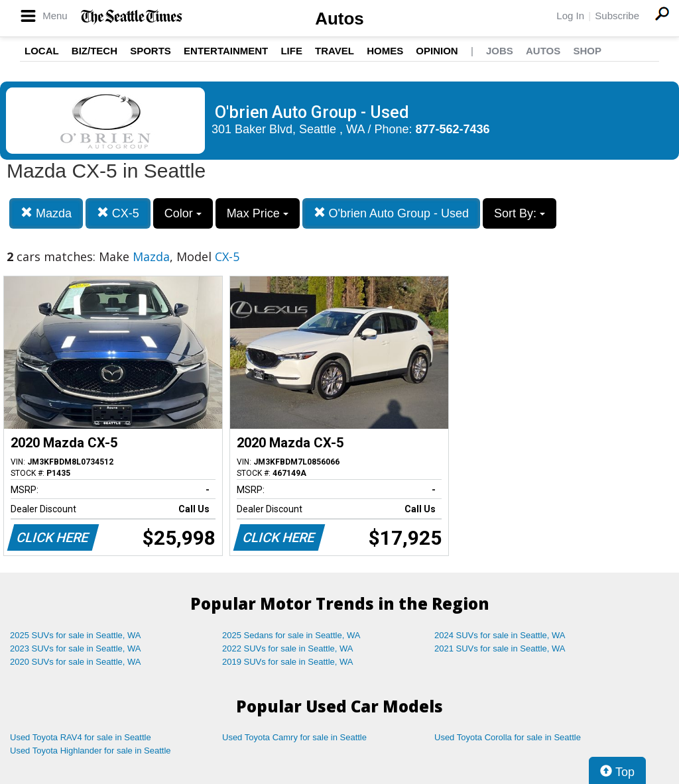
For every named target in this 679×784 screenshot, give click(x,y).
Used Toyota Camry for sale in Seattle (294, 737)
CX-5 (118, 213)
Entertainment (226, 51)
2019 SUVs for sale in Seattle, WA (288, 662)
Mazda (46, 213)
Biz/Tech (94, 51)
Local (42, 51)
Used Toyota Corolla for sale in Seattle (508, 737)
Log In (570, 16)
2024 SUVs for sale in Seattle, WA (500, 635)
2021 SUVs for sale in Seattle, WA (500, 648)
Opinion (437, 51)
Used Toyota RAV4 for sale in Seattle (81, 737)
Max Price (258, 213)
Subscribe (617, 16)
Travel (335, 51)
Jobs (500, 51)
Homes (385, 51)
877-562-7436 (453, 129)
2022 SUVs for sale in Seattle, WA (288, 648)
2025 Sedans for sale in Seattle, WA (291, 635)
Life (291, 51)
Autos (339, 19)
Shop (587, 51)
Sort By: (520, 213)
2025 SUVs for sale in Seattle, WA (76, 635)
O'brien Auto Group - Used (392, 213)
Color (183, 213)
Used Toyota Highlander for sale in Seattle (91, 751)
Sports (151, 51)
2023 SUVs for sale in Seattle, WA (76, 648)
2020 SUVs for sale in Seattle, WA (76, 662)
